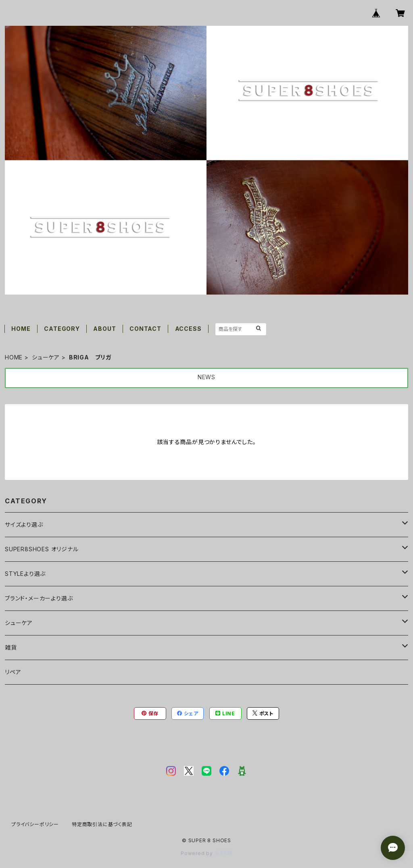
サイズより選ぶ (24, 524)
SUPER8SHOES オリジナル (42, 549)
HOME (21, 329)
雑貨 (11, 647)
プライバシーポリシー (35, 824)
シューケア (46, 357)
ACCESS (188, 329)
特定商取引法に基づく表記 (102, 824)
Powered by (206, 853)
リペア (13, 672)
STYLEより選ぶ (25, 574)
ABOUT (104, 329)
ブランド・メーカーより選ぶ (39, 598)
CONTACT (145, 329)
